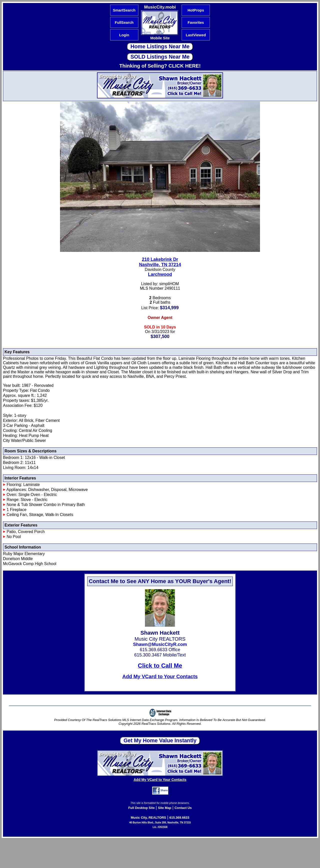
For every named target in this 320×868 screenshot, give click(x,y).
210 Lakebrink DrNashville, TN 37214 (160, 262)
